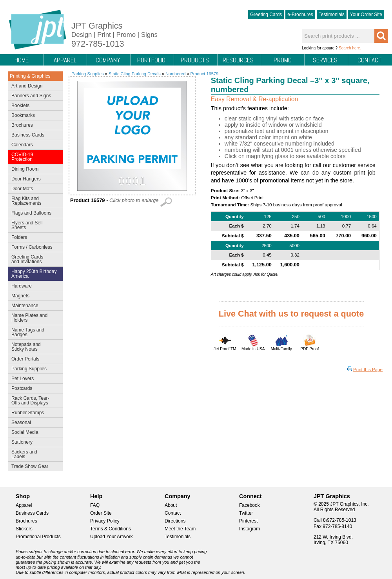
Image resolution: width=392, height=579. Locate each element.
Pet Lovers (34, 379)
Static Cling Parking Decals (135, 74)
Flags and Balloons (34, 214)
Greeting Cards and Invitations (34, 259)
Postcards (34, 389)
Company (108, 60)
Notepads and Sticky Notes (34, 347)
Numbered (175, 74)
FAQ (95, 505)
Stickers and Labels (34, 454)
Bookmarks (23, 115)
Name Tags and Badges (34, 332)
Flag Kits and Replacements (34, 201)
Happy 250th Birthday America (34, 274)
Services (325, 60)
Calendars (22, 145)
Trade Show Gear (34, 467)
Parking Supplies (34, 370)
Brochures (34, 126)
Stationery (34, 443)
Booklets (20, 106)
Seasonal (34, 423)
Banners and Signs (34, 96)
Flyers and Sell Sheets (34, 225)
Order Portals (25, 359)
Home (22, 60)
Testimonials (332, 15)
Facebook (250, 505)
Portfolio (151, 60)
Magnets (20, 296)
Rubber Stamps (28, 413)
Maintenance (34, 306)
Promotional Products (38, 537)
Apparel (65, 60)
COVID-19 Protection (34, 157)
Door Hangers (34, 180)
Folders (34, 238)
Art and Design (34, 87)
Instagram (250, 529)
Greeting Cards (266, 15)
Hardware (22, 286)
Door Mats (34, 189)
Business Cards (34, 136)
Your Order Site (366, 15)
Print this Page (368, 370)
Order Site (101, 513)
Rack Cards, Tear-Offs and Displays (34, 401)
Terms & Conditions (111, 529)
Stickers (24, 529)
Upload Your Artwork (112, 537)
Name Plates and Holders (29, 318)
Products (195, 60)
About (171, 505)
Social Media (34, 433)
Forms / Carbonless (32, 247)
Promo (283, 60)
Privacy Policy (105, 521)
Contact (370, 60)
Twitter (246, 513)
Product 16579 (204, 74)
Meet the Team (180, 529)
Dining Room (34, 170)
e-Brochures (300, 15)
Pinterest (248, 521)
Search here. (350, 48)
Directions (175, 521)
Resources (238, 60)
